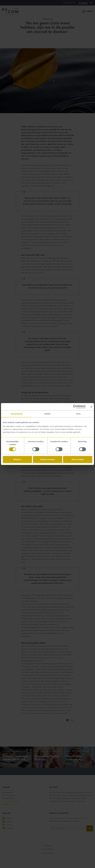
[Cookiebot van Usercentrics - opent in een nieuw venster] (75, 407)
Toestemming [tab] (16, 414)
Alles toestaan (78, 459)
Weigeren (17, 459)
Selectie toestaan (48, 459)
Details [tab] (47, 414)
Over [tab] (79, 414)
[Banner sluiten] (91, 407)
